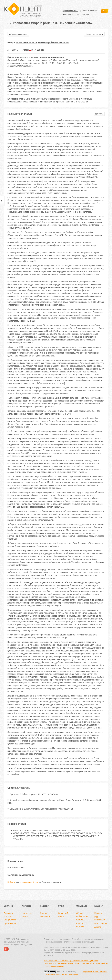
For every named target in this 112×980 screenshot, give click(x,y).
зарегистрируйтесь (29, 882)
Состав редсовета (45, 915)
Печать (99, 114)
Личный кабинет (90, 11)
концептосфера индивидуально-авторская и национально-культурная (55, 102)
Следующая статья (94, 34)
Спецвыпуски (10, 920)
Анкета (98, 927)
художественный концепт (56, 99)
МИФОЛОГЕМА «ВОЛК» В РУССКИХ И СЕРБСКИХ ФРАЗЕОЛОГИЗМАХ (47, 830)
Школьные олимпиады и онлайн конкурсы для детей (75, 961)
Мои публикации (100, 918)
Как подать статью (27, 915)
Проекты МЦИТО (70, 11)
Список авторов (80, 925)
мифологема (37, 99)
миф (28, 99)
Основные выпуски (9, 915)
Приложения (10, 923)
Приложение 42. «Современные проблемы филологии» (43, 42)
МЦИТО (47, 961)
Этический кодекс (63, 915)
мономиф (73, 99)
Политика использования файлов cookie (62, 963)
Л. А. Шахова (37, 50)
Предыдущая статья (18, 34)
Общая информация (82, 915)
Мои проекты (101, 923)
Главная (98, 913)
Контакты (81, 920)
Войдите (12, 882)
